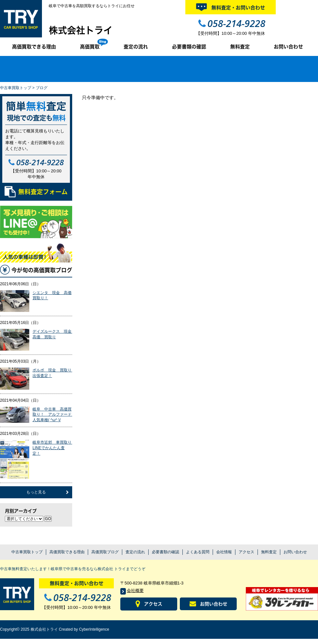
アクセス (246, 552)
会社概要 (135, 590)
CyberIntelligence (94, 629)
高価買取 (90, 47)
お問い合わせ (288, 47)
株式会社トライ (81, 30)
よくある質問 (198, 552)
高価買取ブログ (105, 552)
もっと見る (36, 492)
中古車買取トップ (16, 88)
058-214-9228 (236, 23)
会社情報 (224, 552)
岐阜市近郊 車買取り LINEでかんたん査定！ (54, 448)
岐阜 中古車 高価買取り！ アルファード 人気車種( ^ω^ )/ (54, 415)
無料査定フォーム (36, 192)
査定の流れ (136, 47)
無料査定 (240, 47)
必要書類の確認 (189, 47)
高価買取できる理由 (34, 47)
